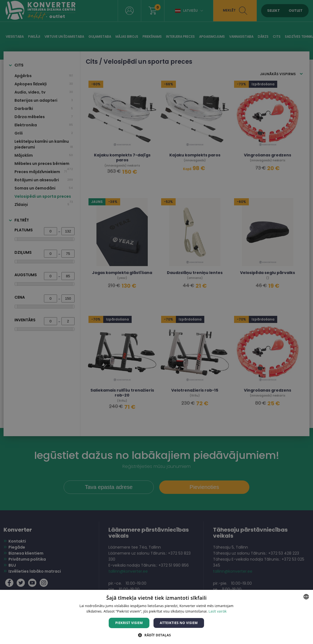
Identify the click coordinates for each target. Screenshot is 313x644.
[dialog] (156, 322)
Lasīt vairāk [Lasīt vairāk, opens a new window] (218, 611)
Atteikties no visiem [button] (179, 623)
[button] (156, 635)
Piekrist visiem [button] (129, 623)
